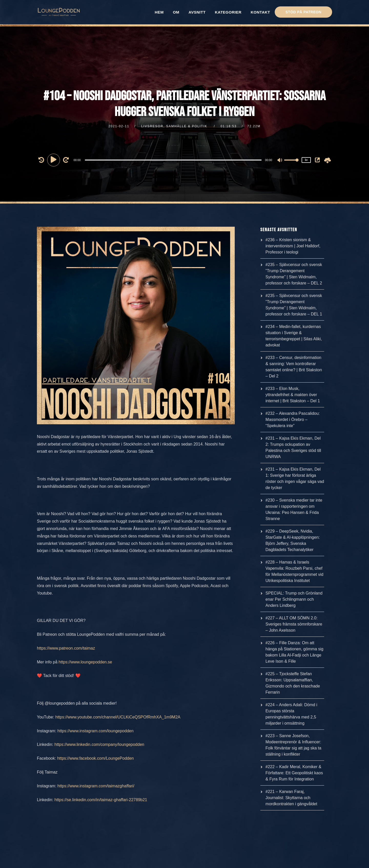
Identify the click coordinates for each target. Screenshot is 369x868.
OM (176, 12)
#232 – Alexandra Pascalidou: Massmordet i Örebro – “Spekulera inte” (293, 420)
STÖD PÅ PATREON (303, 12)
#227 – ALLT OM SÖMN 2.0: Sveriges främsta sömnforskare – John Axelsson (294, 624)
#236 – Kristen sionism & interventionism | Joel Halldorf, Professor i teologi (293, 246)
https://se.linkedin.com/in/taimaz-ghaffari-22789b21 (101, 800)
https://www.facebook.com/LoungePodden (95, 758)
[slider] (173, 160)
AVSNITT (197, 12)
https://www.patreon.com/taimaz (66, 648)
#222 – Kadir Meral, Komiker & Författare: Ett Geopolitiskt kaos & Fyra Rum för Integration (294, 773)
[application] (174, 160)
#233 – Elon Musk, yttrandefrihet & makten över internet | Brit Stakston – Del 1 (293, 395)
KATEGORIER (228, 12)
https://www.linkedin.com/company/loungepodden (99, 744)
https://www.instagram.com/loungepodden (95, 731)
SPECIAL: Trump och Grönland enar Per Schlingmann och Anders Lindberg (294, 599)
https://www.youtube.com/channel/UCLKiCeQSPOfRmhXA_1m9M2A (118, 717)
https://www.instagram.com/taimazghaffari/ (96, 786)
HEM (159, 12)
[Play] (54, 160)
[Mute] (280, 161)
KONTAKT (260, 12)
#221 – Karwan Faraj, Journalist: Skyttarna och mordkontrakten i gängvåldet (291, 798)
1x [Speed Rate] (306, 160)
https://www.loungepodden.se (85, 662)
